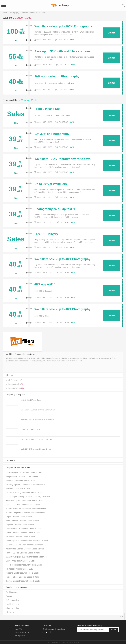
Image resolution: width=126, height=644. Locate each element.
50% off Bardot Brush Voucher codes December (26, 509)
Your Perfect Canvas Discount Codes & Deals (25, 549)
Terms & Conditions (22, 632)
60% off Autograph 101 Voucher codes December (27, 557)
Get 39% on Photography (52, 134)
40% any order (45, 284)
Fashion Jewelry (13, 592)
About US (18, 629)
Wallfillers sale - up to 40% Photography (62, 259)
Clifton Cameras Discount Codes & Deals (23, 533)
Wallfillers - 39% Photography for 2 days (63, 159)
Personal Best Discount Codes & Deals (22, 573)
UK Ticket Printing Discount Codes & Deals (24, 493)
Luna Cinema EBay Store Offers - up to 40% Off (38, 410)
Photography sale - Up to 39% (55, 209)
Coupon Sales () (16, 388)
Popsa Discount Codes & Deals (19, 517)
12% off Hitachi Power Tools (31, 400)
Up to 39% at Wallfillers (51, 184)
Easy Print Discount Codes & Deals (21, 561)
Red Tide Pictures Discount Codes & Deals (24, 565)
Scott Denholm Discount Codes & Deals (23, 521)
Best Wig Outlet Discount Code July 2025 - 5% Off (27, 541)
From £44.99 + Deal (48, 109)
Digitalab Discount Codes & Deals (20, 525)
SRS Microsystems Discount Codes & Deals (24, 501)
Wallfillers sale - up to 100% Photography (63, 26)
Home (5, 13)
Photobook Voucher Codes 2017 (20, 569)
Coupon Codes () (16, 384)
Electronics (11, 612)
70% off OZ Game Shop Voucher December (24, 545)
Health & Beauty (13, 604)
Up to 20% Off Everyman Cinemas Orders (36, 449)
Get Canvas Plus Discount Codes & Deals (24, 505)
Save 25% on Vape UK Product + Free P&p (36, 439)
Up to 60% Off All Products (30, 429)
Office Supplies (12, 600)
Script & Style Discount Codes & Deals (22, 476)
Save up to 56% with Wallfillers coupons (62, 51)
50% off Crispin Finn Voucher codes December (26, 513)
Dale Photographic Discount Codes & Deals (24, 472)
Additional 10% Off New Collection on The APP (38, 420)
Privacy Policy (20, 636)
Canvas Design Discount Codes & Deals (23, 581)
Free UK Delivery (46, 234)
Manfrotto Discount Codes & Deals (20, 480)
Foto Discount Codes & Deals (18, 489)
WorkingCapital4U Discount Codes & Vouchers (26, 485)
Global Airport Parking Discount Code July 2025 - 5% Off (30, 497)
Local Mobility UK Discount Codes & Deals (24, 529)
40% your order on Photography (57, 76)
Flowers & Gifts (12, 608)
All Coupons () (15, 380)
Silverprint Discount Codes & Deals (21, 537)
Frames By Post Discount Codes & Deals (23, 553)
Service (9, 596)
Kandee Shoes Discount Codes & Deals (23, 577)
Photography (14, 13)
